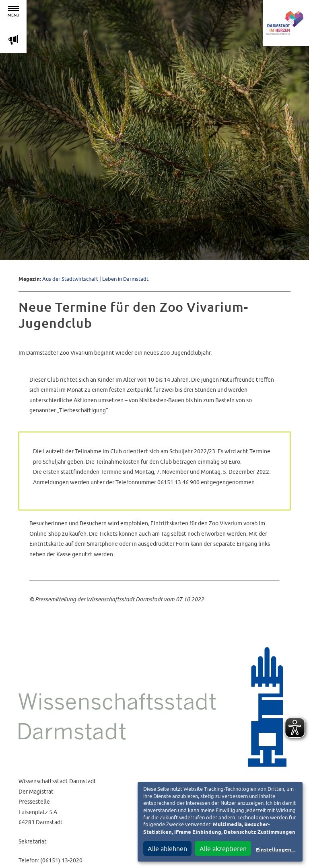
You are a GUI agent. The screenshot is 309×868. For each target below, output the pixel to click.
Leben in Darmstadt (125, 279)
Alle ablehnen (167, 849)
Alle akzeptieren (223, 849)
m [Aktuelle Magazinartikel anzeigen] (13, 40)
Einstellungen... (275, 850)
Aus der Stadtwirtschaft (70, 279)
